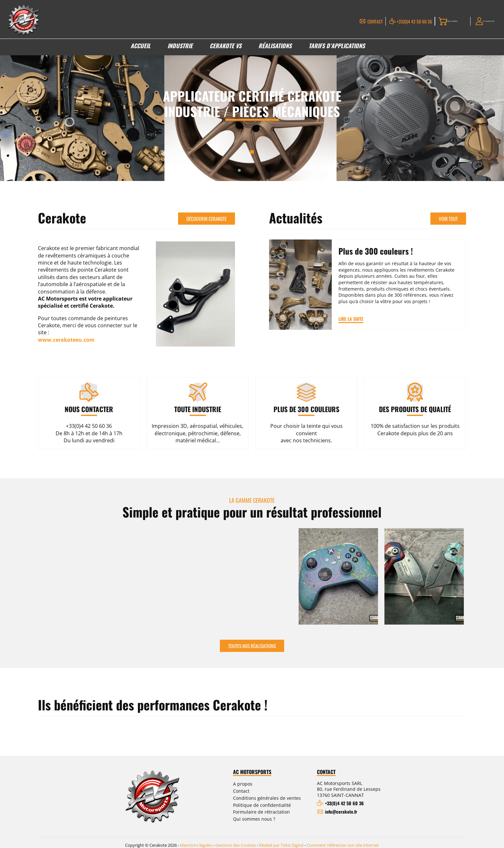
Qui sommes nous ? (254, 820)
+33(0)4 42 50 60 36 (386, 22)
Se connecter (483, 22)
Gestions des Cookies (236, 840)
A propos (243, 785)
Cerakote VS (225, 48)
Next (463, 578)
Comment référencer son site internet (343, 840)
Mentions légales (196, 840)
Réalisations (275, 48)
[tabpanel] (252, 109)
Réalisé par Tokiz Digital (281, 840)
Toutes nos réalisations (252, 646)
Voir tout (448, 218)
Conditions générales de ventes (267, 799)
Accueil (140, 48)
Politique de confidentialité (262, 805)
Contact (347, 22)
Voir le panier (434, 22)
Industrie (180, 48)
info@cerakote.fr (341, 812)
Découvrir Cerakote (207, 218)
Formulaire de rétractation (261, 812)
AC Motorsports (252, 772)
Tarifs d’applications (337, 48)
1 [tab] (252, 152)
